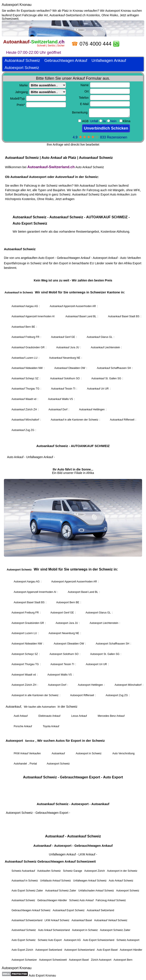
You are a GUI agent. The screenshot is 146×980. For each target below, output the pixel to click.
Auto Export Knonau (42, 975)
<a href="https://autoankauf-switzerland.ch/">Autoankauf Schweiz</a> (73, 492)
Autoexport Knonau (17, 5)
